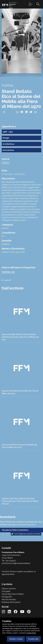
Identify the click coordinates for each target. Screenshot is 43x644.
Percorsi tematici (9, 599)
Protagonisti (7, 597)
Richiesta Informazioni (11, 602)
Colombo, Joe (8, 272)
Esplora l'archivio (9, 589)
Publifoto (6, 162)
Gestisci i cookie (16, 639)
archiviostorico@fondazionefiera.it (16, 563)
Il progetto (6, 591)
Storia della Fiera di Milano (13, 594)
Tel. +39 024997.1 (9, 561)
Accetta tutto (33, 639)
